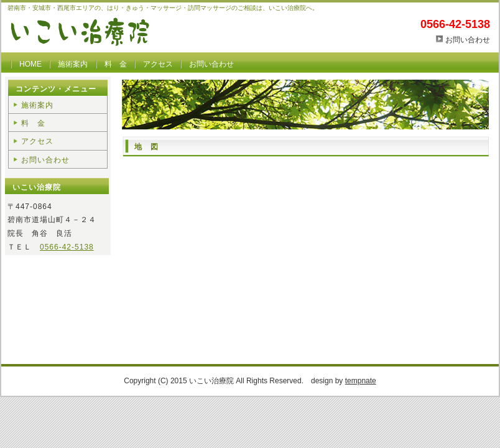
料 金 (116, 64)
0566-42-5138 (67, 247)
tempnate (361, 381)
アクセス (158, 64)
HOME (30, 64)
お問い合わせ (468, 40)
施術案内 (73, 64)
